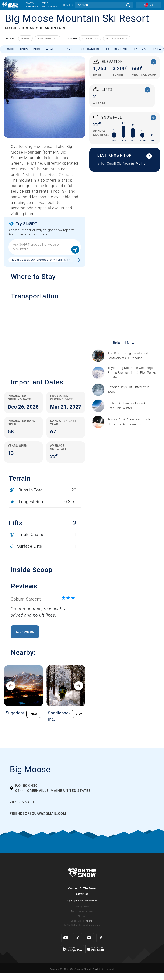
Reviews (121, 49)
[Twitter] (78, 938)
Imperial (89, 921)
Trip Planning (50, 5)
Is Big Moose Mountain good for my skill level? (41, 260)
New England (48, 38)
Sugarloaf (90, 38)
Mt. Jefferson (117, 38)
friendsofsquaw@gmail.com (38, 814)
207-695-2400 (22, 802)
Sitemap (82, 916)
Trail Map (140, 49)
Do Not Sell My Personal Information (82, 925)
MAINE (11, 28)
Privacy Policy (82, 907)
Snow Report (30, 49)
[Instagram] (89, 938)
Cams (69, 49)
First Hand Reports (94, 49)
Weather (53, 49)
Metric (81, 921)
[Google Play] (72, 949)
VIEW (34, 714)
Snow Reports (32, 5)
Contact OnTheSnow (82, 888)
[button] (45, 337)
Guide (11, 49)
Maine (25, 38)
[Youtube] (66, 938)
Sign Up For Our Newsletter (82, 901)
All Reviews (25, 632)
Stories (67, 5)
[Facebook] (101, 938)
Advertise (82, 894)
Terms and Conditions (82, 911)
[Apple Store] (95, 949)
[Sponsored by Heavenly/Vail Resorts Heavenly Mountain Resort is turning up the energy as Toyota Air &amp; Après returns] (132, 422)
